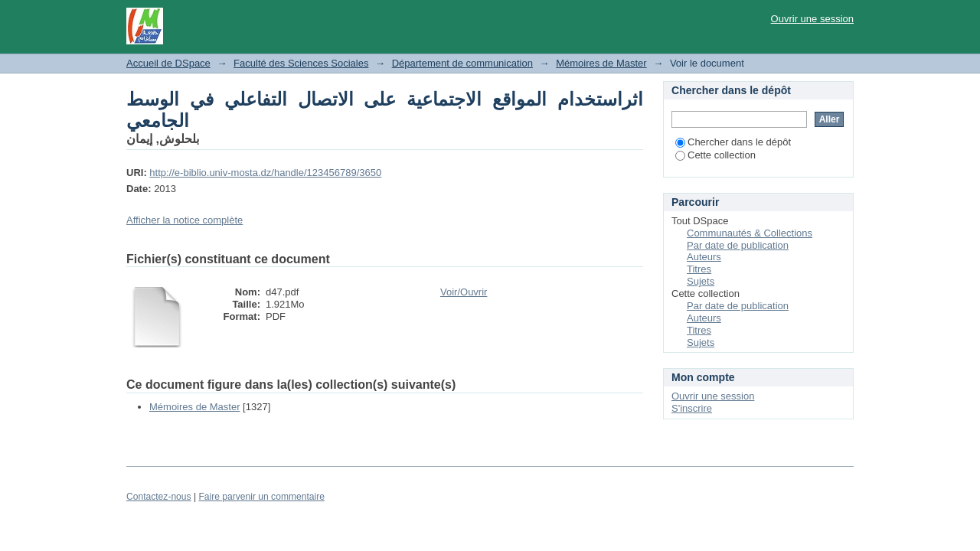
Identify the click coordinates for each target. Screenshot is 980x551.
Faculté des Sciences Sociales (301, 63)
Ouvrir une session (812, 19)
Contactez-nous (159, 497)
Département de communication (462, 63)
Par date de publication (738, 245)
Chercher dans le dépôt (733, 142)
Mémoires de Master (601, 63)
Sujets (701, 281)
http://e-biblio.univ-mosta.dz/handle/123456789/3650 (265, 173)
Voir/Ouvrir (464, 292)
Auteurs (704, 257)
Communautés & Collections (750, 233)
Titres (699, 269)
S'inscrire (692, 408)
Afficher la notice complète (185, 220)
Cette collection (715, 155)
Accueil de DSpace (168, 63)
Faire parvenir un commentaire (261, 497)
